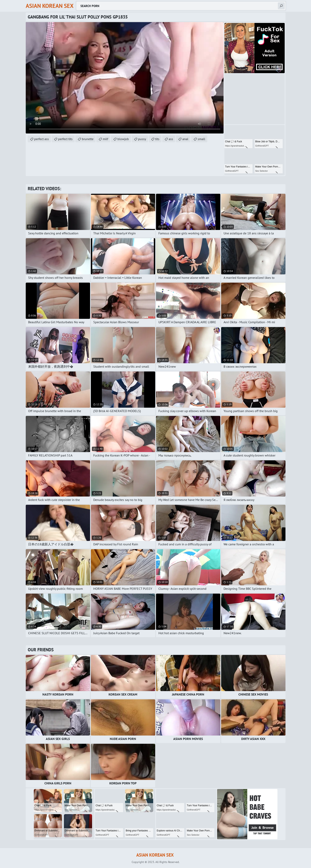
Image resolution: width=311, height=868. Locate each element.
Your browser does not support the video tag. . (125, 78)
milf (105, 139)
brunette (88, 139)
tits (157, 139)
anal (185, 139)
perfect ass (42, 139)
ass (171, 139)
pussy (142, 139)
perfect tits (65, 139)
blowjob (123, 139)
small (201, 139)
